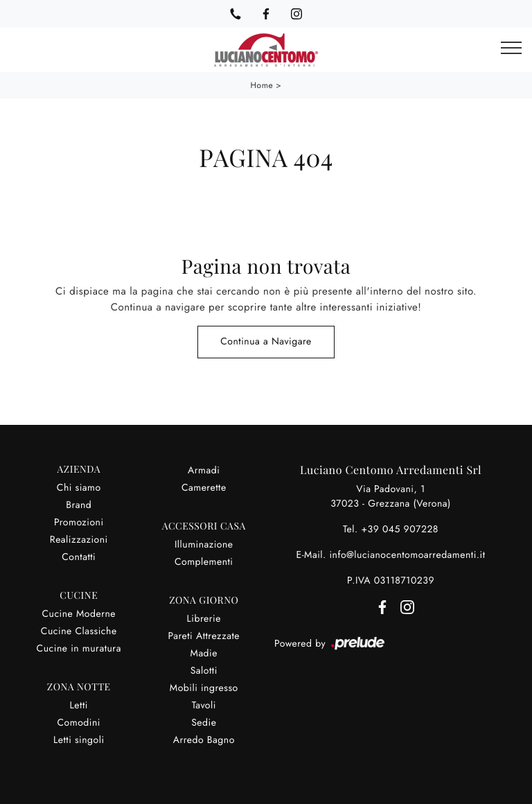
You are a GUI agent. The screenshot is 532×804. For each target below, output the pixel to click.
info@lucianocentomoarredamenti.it (407, 555)
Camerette (204, 488)
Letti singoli (79, 740)
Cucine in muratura (79, 649)
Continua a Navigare (266, 342)
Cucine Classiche (79, 631)
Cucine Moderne (79, 614)
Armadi (204, 471)
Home (262, 85)
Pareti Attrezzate (204, 636)
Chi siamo (79, 488)
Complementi (204, 562)
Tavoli (204, 706)
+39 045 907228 (400, 530)
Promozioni (79, 523)
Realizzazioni (79, 540)
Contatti (79, 557)
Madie (204, 654)
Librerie (204, 619)
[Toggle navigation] (511, 49)
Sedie (204, 723)
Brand (79, 505)
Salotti (204, 671)
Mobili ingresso (204, 688)
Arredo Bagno (204, 740)
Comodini (79, 723)
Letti (79, 706)
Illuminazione (204, 545)
